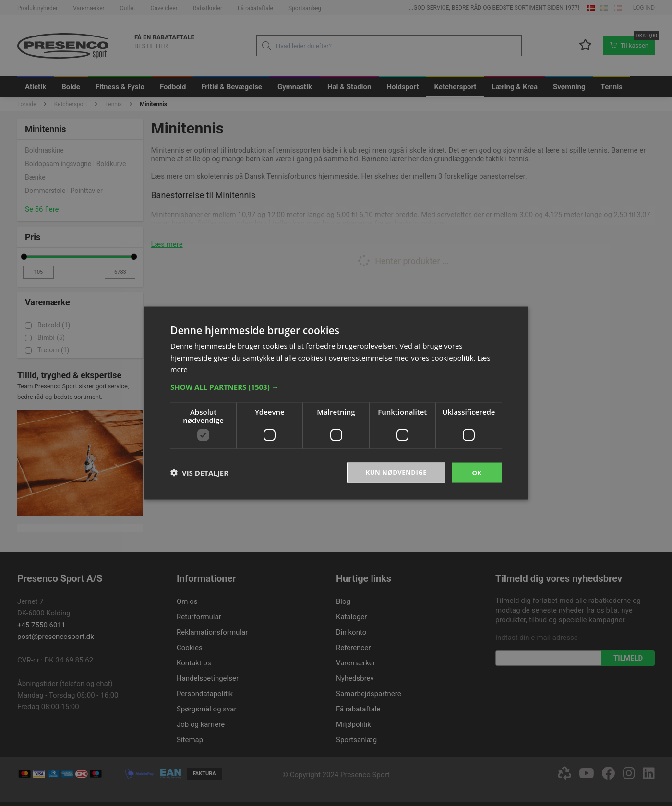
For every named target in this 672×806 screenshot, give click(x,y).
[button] (336, 386)
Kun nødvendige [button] (394, 472)
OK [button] (477, 472)
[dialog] (336, 403)
